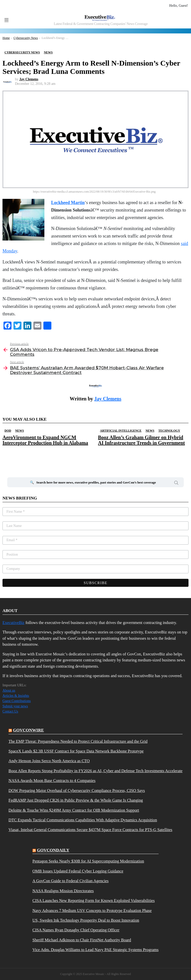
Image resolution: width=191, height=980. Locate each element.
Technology (169, 431)
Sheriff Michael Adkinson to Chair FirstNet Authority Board (82, 940)
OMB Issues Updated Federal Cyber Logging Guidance (78, 871)
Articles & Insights (16, 696)
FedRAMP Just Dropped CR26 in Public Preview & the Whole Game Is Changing (76, 800)
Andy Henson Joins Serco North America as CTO (49, 761)
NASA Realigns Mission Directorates (63, 891)
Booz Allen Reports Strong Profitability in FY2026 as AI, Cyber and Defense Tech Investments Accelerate (95, 771)
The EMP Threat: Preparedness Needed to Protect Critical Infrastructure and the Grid (78, 741)
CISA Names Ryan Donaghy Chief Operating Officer (76, 930)
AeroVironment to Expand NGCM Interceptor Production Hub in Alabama (45, 440)
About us (9, 690)
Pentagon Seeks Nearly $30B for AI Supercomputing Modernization (88, 861)
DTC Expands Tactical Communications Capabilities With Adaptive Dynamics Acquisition (83, 820)
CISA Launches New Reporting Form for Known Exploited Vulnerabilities (94, 901)
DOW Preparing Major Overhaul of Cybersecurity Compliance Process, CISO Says (77, 791)
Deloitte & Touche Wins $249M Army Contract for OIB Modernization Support (74, 810)
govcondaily (53, 850)
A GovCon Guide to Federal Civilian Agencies (70, 881)
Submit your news (15, 706)
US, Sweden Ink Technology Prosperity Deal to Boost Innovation (86, 920)
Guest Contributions (17, 701)
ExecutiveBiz (13, 623)
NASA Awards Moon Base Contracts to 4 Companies (52, 781)
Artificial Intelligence (121, 431)
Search (176, 484)
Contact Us (10, 711)
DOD (8, 431)
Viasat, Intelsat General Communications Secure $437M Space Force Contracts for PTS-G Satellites (90, 830)
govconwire (28, 730)
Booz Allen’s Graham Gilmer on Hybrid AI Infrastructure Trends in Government (142, 440)
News (20, 431)
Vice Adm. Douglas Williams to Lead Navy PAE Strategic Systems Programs (95, 950)
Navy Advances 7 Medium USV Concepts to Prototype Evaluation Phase (92, 911)
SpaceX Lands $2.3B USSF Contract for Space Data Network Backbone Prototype (76, 751)
